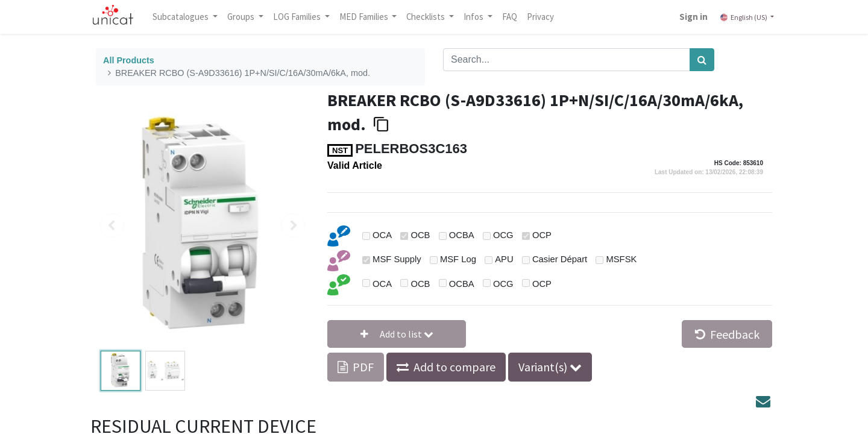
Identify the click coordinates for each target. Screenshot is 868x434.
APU (504, 259)
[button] (397, 334)
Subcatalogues (190, 17)
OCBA (462, 235)
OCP (542, 235)
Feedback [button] (727, 334)
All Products (129, 60)
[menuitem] (518, 17)
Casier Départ (560, 259)
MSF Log (458, 259)
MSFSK (621, 259)
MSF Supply (397, 259)
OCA (382, 235)
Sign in (686, 17)
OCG (503, 235)
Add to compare (454, 367)
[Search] (702, 60)
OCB (420, 235)
